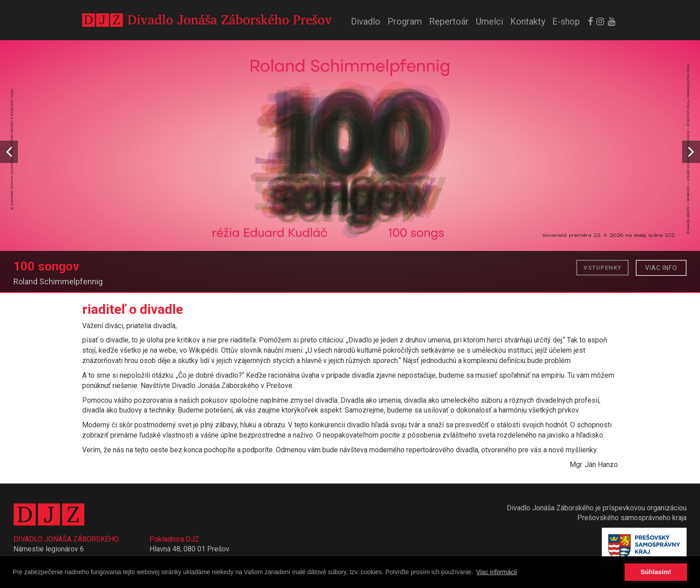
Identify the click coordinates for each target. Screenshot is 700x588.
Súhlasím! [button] (656, 572)
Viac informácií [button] (497, 572)
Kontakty (528, 21)
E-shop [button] (566, 21)
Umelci (490, 21)
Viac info (661, 268)
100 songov (46, 267)
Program (405, 21)
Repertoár (449, 21)
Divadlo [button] (366, 21)
